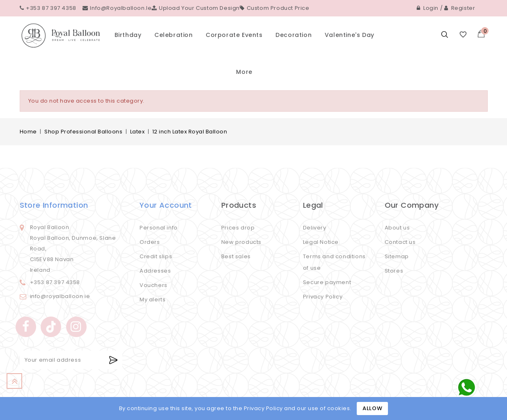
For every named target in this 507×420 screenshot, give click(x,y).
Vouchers (154, 285)
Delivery (315, 228)
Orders (150, 242)
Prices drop (238, 228)
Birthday (128, 35)
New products (241, 242)
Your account (166, 205)
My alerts (153, 300)
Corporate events (234, 35)
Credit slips (156, 256)
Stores (394, 271)
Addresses (155, 271)
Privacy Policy (323, 297)
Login (428, 8)
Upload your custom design (196, 8)
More (244, 72)
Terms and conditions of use (334, 262)
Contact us (400, 242)
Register (460, 8)
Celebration (174, 35)
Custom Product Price (275, 8)
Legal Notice (321, 242)
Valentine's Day (350, 35)
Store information (54, 205)
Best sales (236, 256)
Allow (372, 408)
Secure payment (327, 282)
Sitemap (397, 256)
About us (397, 228)
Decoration (294, 35)
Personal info (159, 228)
